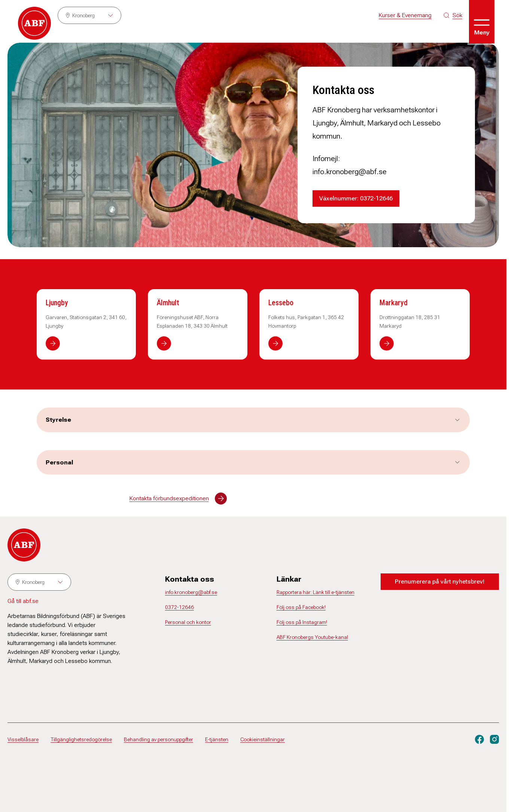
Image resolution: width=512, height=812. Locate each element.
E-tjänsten (217, 739)
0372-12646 (179, 607)
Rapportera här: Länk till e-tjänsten (316, 592)
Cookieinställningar (263, 739)
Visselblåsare (23, 739)
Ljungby (57, 303)
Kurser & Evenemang (405, 15)
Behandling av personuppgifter (159, 739)
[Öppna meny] (482, 22)
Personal (253, 462)
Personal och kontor (188, 622)
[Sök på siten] (453, 15)
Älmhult (168, 303)
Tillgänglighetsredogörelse (81, 739)
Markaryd (394, 303)
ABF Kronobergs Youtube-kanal (312, 637)
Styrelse (253, 420)
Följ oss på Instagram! (302, 622)
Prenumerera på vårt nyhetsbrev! (440, 581)
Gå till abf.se (23, 601)
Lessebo (281, 303)
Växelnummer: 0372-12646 (356, 198)
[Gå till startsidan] (34, 23)
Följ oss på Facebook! (301, 607)
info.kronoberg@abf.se (191, 592)
